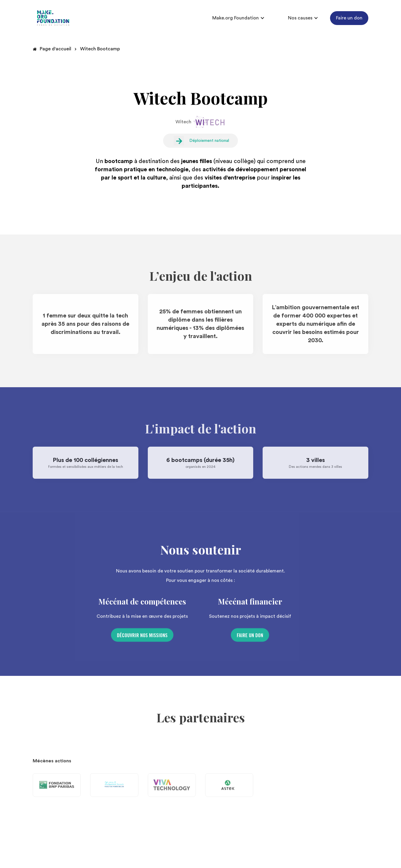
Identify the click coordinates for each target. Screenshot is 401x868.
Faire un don (349, 18)
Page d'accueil (55, 49)
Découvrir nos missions (142, 637)
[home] (53, 18)
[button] (238, 18)
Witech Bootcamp (100, 49)
